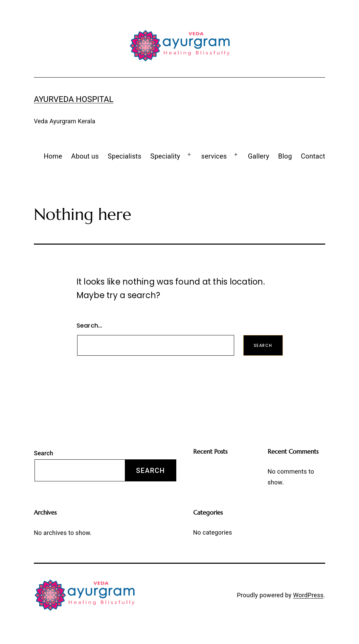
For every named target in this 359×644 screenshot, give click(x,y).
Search (43, 453)
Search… (89, 325)
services (214, 156)
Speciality (165, 156)
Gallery (259, 156)
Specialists (125, 156)
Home (53, 156)
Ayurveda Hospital (74, 99)
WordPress (308, 595)
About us (85, 156)
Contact (313, 156)
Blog (285, 156)
